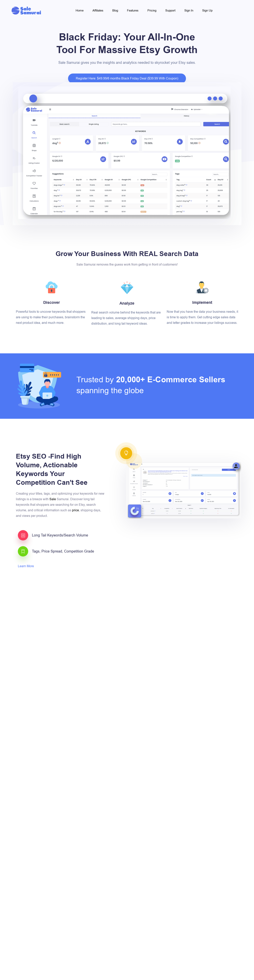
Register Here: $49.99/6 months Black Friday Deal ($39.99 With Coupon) (127, 78)
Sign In (189, 11)
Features (133, 11)
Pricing (152, 11)
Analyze (127, 303)
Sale (53, 499)
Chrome (187, 653)
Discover (52, 303)
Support (170, 11)
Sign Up (207, 11)
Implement (202, 303)
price (76, 510)
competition (208, 664)
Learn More (26, 566)
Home (80, 11)
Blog (115, 11)
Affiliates (98, 11)
